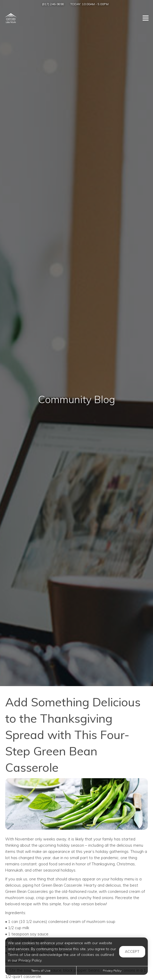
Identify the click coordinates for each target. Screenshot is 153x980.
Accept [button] (132, 951)
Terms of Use (41, 971)
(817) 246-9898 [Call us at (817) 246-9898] (53, 4)
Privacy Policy (112, 971)
